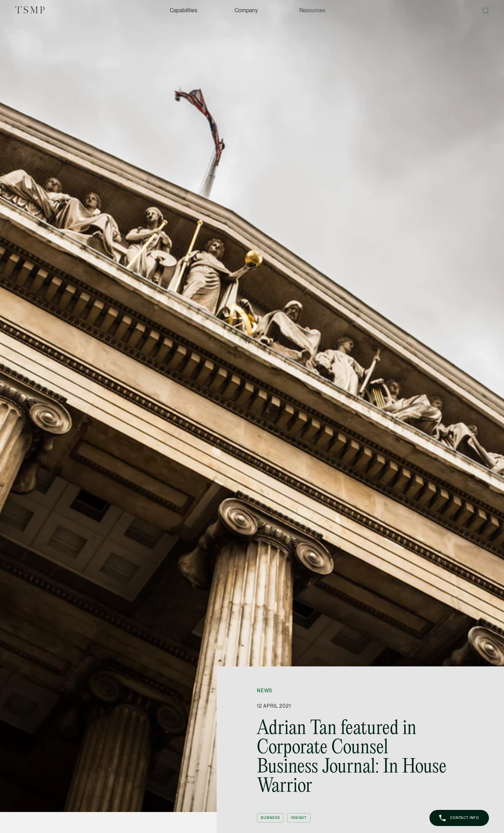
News (265, 691)
